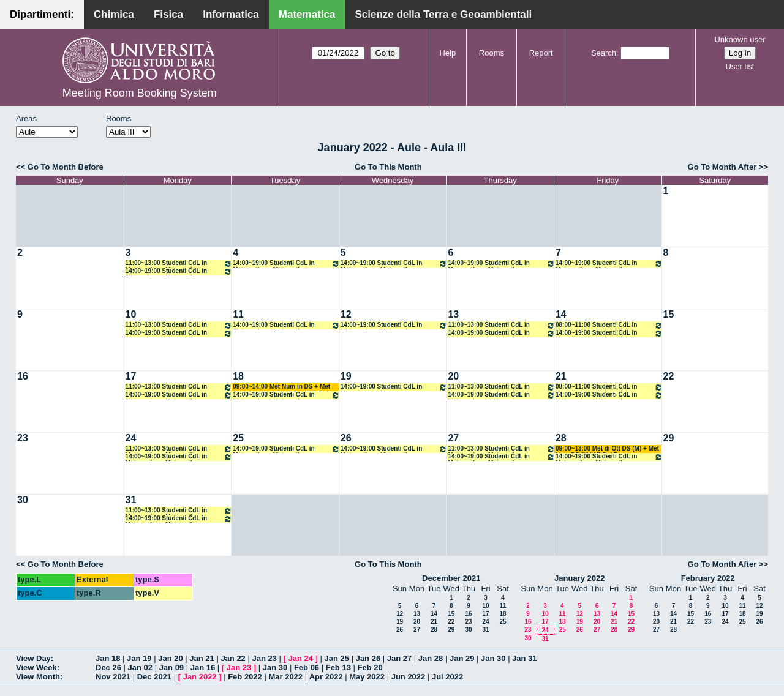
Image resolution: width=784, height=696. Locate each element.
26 (346, 438)
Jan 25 (337, 658)
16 (23, 376)
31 (131, 500)
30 (23, 500)
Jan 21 (202, 658)
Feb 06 (307, 668)
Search (604, 53)
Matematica (307, 14)
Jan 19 (139, 658)
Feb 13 (338, 668)
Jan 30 (493, 658)
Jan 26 (368, 658)
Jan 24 (301, 658)
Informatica (231, 14)
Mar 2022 (285, 677)
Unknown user (740, 39)
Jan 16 (203, 668)
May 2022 (367, 677)
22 (669, 376)
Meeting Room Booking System (140, 93)
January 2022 (579, 578)
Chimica (114, 14)
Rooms (492, 53)
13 (453, 314)
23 (23, 438)
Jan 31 (524, 658)
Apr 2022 (326, 677)
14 (561, 314)
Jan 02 (140, 668)
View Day (33, 658)
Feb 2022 (245, 677)
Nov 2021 (113, 677)
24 (131, 438)
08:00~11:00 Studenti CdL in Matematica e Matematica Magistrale (609, 325)
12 (346, 314)
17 (131, 376)
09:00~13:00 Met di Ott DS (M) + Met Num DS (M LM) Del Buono (607, 449)
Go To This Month (388, 167)
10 (131, 314)
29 (669, 438)
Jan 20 (170, 658)
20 (453, 376)
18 (238, 376)
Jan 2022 (200, 677)
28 (561, 438)
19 (346, 376)
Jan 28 (431, 658)
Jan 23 (264, 658)
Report (541, 53)
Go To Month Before (66, 167)
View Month (38, 677)
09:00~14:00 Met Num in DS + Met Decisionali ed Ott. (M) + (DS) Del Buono (281, 387)
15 (669, 314)
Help (447, 53)
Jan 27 (399, 658)
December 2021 (451, 578)
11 (238, 314)
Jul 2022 (447, 677)
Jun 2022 (409, 677)
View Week (36, 668)
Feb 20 (370, 668)
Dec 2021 (154, 677)
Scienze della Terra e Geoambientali (443, 14)
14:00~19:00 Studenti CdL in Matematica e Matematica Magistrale (179, 271)
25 (238, 438)
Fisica (168, 14)
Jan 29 (462, 658)
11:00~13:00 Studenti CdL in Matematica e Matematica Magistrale (179, 264)
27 (453, 438)
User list (740, 66)
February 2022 (708, 578)
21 (561, 376)
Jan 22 (233, 658)
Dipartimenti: (42, 14)
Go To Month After (722, 167)
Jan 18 (108, 658)
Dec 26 (108, 668)
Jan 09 (171, 668)
